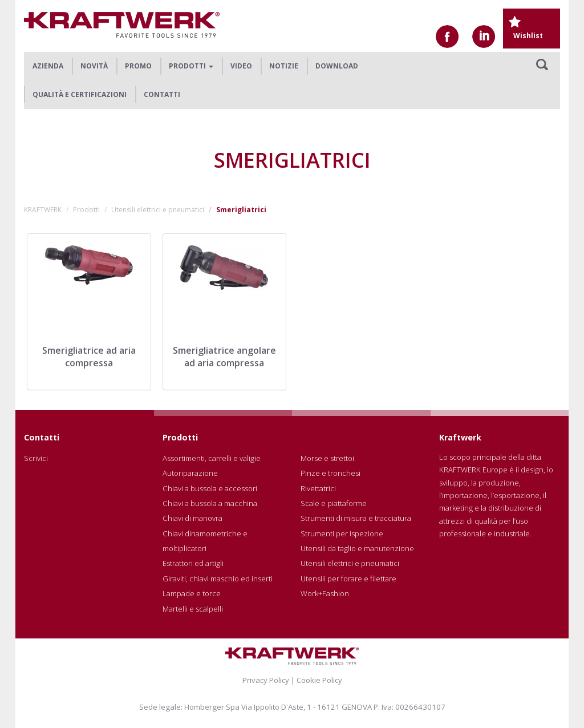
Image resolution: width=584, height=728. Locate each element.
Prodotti (86, 210)
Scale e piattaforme (334, 503)
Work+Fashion (325, 593)
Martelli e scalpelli (193, 609)
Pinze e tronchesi (330, 473)
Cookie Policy (319, 680)
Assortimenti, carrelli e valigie (212, 458)
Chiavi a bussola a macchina (210, 503)
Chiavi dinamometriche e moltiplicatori (205, 541)
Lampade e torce (192, 593)
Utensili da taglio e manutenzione (357, 548)
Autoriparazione (190, 473)
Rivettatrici (318, 488)
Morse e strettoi (327, 458)
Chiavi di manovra (192, 518)
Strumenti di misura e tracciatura (356, 518)
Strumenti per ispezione (342, 533)
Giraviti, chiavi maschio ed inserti (218, 579)
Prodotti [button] (191, 66)
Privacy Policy (266, 680)
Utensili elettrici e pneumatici (158, 210)
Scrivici (36, 458)
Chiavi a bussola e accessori (210, 488)
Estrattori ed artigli (193, 563)
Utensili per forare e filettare (348, 579)
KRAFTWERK (43, 210)
